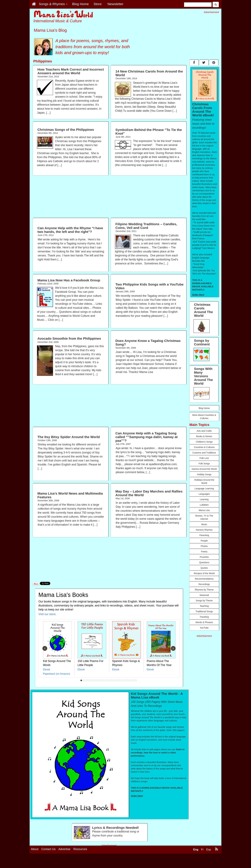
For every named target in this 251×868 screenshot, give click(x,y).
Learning (204, 499)
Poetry (204, 552)
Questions (204, 562)
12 (111, 680)
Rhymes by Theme (204, 590)
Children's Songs (204, 442)
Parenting (204, 535)
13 (114, 680)
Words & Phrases (204, 622)
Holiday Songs (204, 474)
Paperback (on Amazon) (57, 674)
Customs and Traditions (204, 453)
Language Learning (204, 489)
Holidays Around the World (204, 481)
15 (119, 680)
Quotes (204, 568)
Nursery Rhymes (204, 530)
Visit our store (47, 614)
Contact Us (48, 849)
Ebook (47, 669)
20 (133, 680)
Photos (204, 546)
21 (136, 680)
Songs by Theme (204, 601)
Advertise (64, 849)
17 (125, 680)
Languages (204, 494)
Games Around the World (204, 469)
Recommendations (204, 579)
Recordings (204, 584)
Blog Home (204, 408)
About (35, 849)
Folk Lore (204, 458)
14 (117, 680)
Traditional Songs (204, 611)
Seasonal (204, 595)
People (204, 541)
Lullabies (204, 505)
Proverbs (204, 557)
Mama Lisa (204, 510)
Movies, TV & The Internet (204, 517)
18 (128, 680)
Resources (80, 849)
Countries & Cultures (204, 447)
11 (109, 680)
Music (204, 524)
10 (106, 680)
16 (122, 680)
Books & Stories (204, 436)
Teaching (204, 606)
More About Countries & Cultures (204, 417)
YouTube (204, 628)
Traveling (204, 617)
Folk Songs (204, 464)
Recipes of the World (204, 573)
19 (130, 680)
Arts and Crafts (204, 431)
